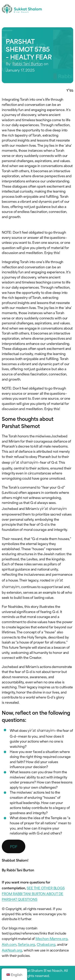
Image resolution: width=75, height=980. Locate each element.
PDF (14, 846)
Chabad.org (46, 944)
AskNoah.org (12, 950)
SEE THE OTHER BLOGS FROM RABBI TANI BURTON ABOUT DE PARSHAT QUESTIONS (33, 893)
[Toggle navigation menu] (70, 9)
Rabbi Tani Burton (28, 63)
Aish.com (9, 944)
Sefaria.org (27, 944)
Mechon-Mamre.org (51, 938)
